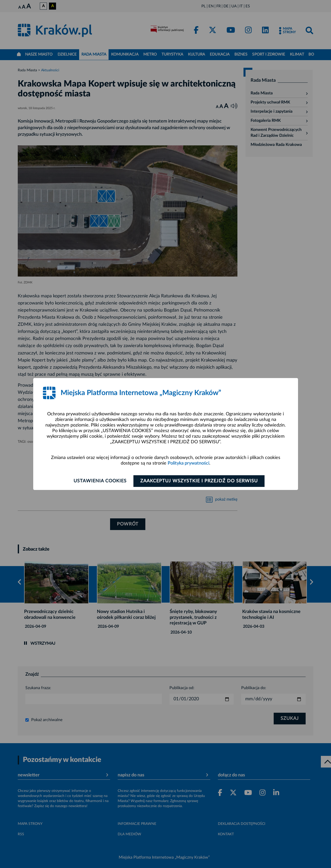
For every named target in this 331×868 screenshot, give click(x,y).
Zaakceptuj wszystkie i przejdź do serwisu (199, 481)
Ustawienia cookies (100, 481)
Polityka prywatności (188, 463)
